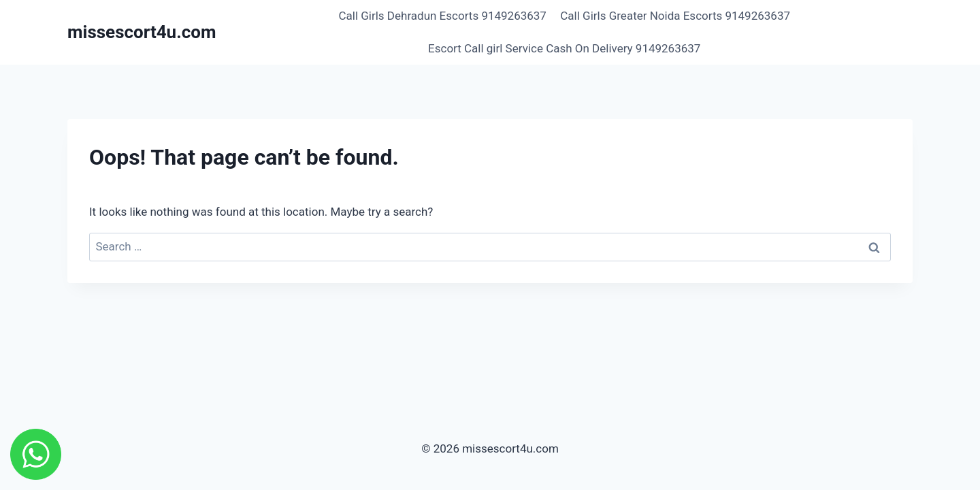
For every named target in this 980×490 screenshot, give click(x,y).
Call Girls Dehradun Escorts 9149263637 (442, 16)
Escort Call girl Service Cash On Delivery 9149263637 (564, 48)
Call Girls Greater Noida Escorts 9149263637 (675, 16)
